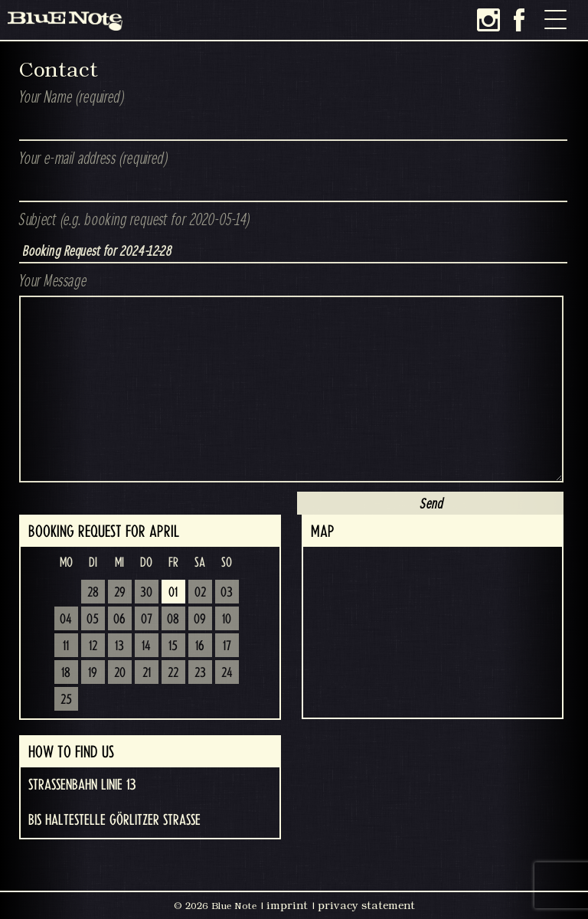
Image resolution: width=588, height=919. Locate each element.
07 (147, 620)
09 (200, 620)
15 (173, 646)
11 (66, 646)
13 (119, 646)
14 (146, 646)
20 (120, 673)
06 (119, 620)
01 (173, 593)
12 (93, 646)
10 (227, 620)
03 (227, 593)
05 (93, 620)
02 (200, 593)
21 (147, 673)
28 (93, 593)
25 (66, 700)
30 (146, 593)
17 (227, 646)
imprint (287, 905)
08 (173, 620)
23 (200, 673)
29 (120, 593)
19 (93, 673)
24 (227, 673)
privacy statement (366, 905)
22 (173, 673)
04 (66, 620)
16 (200, 646)
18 (66, 673)
